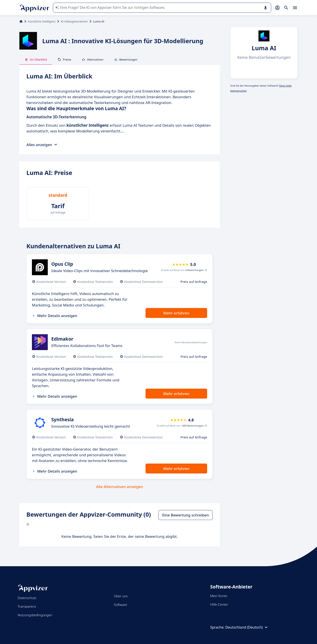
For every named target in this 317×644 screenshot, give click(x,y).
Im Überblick (36, 59)
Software (120, 605)
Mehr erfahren (176, 313)
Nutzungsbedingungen (35, 615)
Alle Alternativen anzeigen (120, 487)
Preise (64, 59)
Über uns (121, 596)
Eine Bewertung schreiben (186, 515)
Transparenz (27, 606)
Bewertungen (126, 59)
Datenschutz (27, 598)
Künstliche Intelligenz (42, 21)
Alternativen (92, 59)
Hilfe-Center (219, 604)
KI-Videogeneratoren (74, 21)
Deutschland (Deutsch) (247, 627)
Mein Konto (219, 596)
